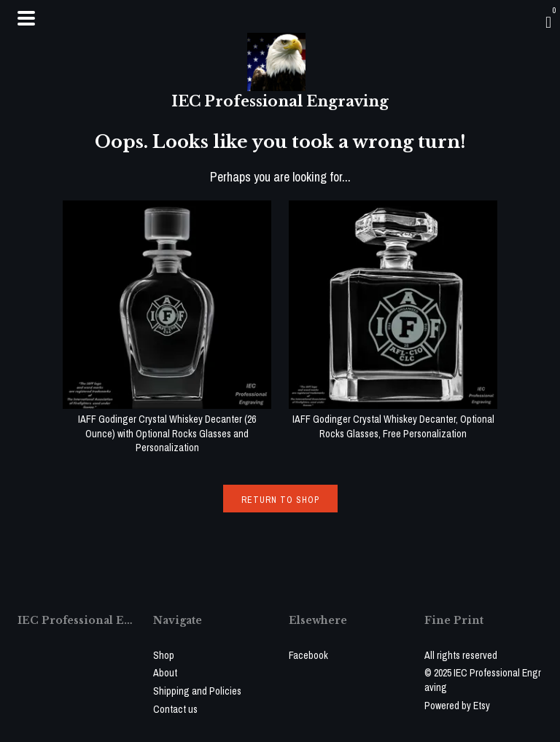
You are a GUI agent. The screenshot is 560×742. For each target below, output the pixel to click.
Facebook (308, 655)
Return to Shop (280, 500)
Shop (164, 655)
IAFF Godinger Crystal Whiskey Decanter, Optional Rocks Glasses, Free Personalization (393, 419)
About (165, 673)
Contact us (175, 709)
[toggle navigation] (26, 18)
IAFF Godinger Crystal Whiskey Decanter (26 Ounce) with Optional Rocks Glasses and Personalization (167, 427)
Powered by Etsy (457, 706)
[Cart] (548, 22)
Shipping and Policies (197, 691)
